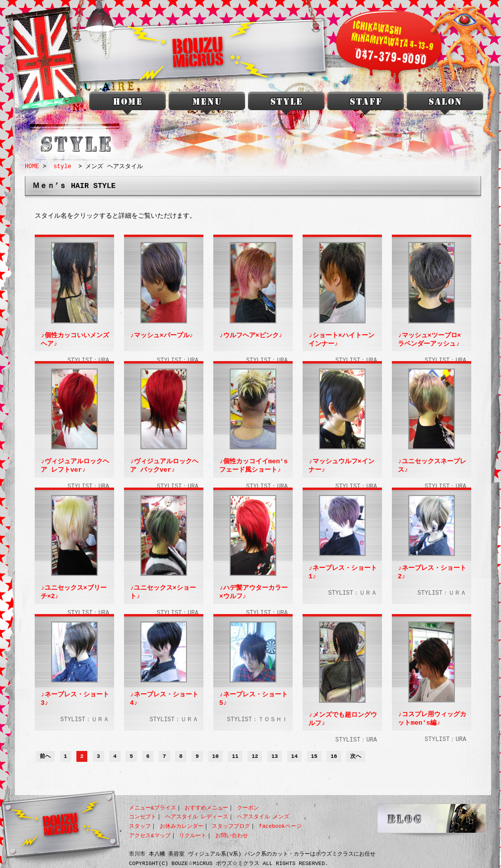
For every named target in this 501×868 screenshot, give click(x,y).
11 (235, 757)
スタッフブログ (231, 826)
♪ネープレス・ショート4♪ (164, 699)
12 (255, 757)
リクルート (193, 836)
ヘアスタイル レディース (197, 817)
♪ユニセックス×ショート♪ (162, 592)
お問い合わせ (232, 836)
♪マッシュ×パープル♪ (161, 336)
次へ (356, 757)
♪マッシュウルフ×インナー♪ (341, 466)
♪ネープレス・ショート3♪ (75, 699)
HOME (32, 166)
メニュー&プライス (153, 808)
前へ (45, 757)
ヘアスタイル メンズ (263, 817)
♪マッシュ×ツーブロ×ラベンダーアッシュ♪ (429, 340)
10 (216, 757)
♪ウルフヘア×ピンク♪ (250, 336)
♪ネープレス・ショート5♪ (253, 699)
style (286, 105)
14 (294, 757)
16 (334, 757)
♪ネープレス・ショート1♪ (343, 573)
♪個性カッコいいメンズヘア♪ (75, 340)
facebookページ (280, 826)
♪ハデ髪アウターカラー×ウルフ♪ (253, 592)
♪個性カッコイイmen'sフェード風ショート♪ (253, 466)
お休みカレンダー (182, 826)
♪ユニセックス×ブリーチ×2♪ (73, 592)
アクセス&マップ (150, 836)
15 (314, 757)
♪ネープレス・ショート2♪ (432, 573)
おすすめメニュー (206, 808)
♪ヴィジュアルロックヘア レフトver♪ (75, 466)
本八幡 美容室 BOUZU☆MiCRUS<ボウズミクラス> (127, 105)
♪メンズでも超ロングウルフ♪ (343, 719)
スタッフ (140, 826)
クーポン (248, 808)
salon (445, 105)
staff (366, 105)
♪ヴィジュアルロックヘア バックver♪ (164, 466)
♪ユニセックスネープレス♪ (432, 466)
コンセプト (143, 817)
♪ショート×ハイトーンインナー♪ (341, 340)
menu (207, 105)
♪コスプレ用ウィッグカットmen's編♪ (432, 719)
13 (275, 757)
